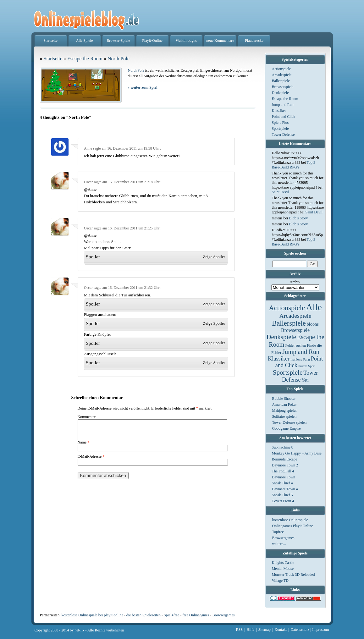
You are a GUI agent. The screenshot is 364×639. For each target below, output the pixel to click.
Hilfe (251, 630)
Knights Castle (283, 563)
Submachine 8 (283, 447)
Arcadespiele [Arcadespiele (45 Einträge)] (295, 316)
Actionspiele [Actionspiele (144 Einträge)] (287, 308)
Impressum (320, 630)
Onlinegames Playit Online (293, 526)
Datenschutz (300, 630)
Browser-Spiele (118, 41)
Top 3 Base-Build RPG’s (294, 165)
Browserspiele (283, 87)
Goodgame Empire (287, 428)
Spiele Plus (280, 123)
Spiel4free (171, 615)
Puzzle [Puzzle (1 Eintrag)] (303, 366)
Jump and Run (283, 105)
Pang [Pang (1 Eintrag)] (306, 359)
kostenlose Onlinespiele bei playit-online (92, 615)
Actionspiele (281, 69)
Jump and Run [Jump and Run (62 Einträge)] (301, 352)
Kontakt (281, 630)
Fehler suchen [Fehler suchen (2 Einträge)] (295, 345)
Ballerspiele (281, 81)
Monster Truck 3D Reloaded (293, 575)
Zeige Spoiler (214, 257)
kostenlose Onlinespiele (290, 520)
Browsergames (283, 538)
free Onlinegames (196, 615)
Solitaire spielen (284, 416)
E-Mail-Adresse (91, 460)
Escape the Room (285, 99)
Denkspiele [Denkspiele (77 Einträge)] (281, 337)
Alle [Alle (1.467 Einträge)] (314, 307)
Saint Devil (280, 192)
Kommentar (87, 417)
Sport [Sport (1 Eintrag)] (312, 366)
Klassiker (279, 111)
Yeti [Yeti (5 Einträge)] (305, 380)
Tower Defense (283, 135)
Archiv (295, 282)
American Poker (284, 405)
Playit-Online (152, 41)
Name (84, 446)
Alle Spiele (85, 41)
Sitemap (265, 630)
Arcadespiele (282, 75)
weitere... (279, 544)
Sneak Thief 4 (282, 483)
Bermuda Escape (285, 459)
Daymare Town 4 (285, 489)
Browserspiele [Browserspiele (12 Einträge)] (295, 330)
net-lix (79, 630)
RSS (239, 630)
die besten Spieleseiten (143, 615)
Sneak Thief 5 (282, 495)
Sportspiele (280, 129)
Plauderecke (254, 41)
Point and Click (284, 117)
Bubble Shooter (284, 399)
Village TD (280, 581)
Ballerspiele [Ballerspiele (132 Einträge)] (289, 323)
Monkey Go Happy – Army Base (297, 453)
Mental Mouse (283, 569)
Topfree (278, 532)
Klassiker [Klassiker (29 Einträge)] (279, 359)
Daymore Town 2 (285, 465)
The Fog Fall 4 (283, 471)
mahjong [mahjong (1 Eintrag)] (296, 359)
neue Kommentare (220, 41)
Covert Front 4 (283, 501)
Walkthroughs (186, 41)
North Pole (119, 59)
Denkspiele (280, 93)
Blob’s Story (298, 218)
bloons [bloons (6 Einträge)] (313, 324)
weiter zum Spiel (143, 87)
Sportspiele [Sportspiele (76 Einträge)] (288, 372)
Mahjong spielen (285, 410)
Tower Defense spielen (290, 422)
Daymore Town (284, 477)
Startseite (50, 41)
